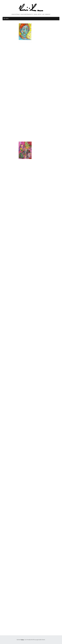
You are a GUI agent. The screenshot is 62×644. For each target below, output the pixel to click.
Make (23, 640)
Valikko (7, 19)
